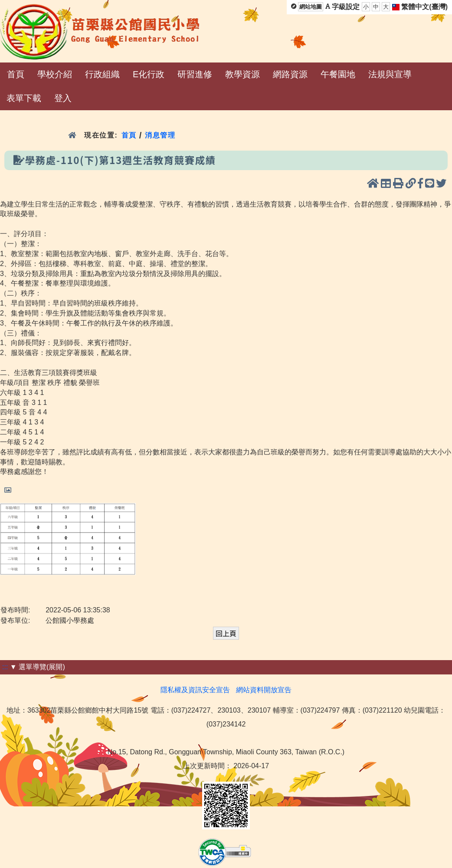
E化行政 (149, 74)
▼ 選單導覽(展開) (38, 667)
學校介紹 (55, 74)
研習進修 (195, 74)
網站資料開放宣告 (264, 690)
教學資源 (242, 74)
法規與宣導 (390, 74)
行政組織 (102, 74)
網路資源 (290, 74)
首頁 (16, 74)
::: (5, 667)
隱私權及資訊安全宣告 (195, 690)
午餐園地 (338, 74)
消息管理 (160, 135)
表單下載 (24, 98)
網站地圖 (311, 7)
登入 (63, 98)
